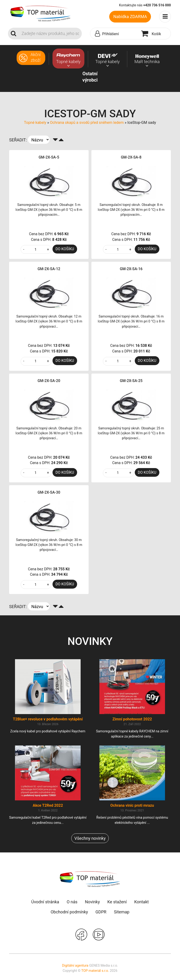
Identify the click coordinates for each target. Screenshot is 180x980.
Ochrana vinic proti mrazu (132, 805)
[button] (114, 34)
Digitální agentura (75, 966)
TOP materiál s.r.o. (95, 971)
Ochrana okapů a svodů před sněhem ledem (87, 123)
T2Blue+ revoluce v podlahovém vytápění (48, 719)
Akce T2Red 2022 (48, 805)
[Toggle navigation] (165, 17)
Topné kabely (35, 123)
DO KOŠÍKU (65, 249)
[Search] (50, 34)
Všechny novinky (90, 838)
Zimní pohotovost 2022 (132, 719)
